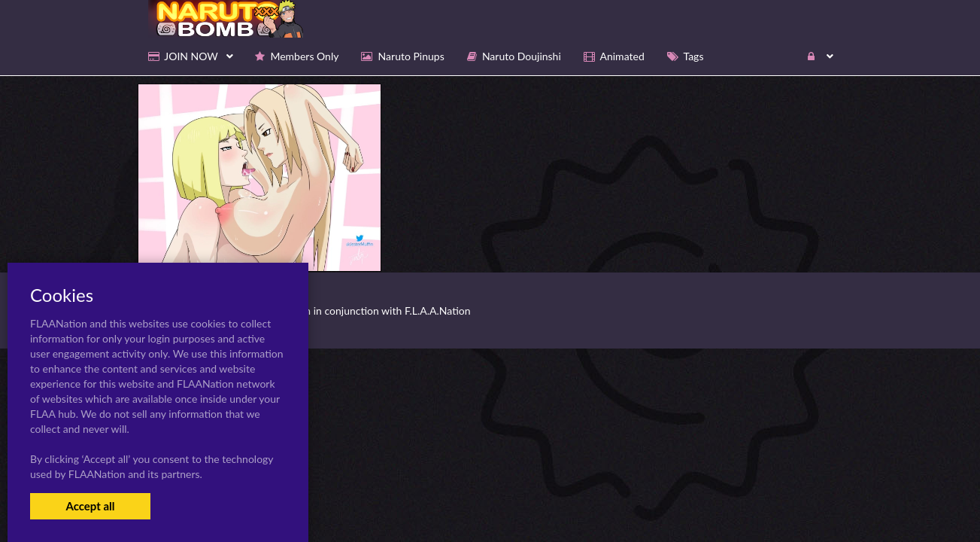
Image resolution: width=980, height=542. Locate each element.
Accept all (90, 506)
